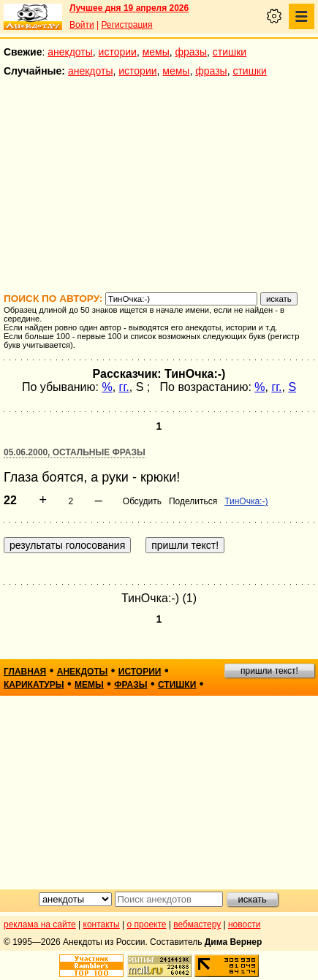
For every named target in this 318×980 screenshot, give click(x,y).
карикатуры (34, 685)
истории (118, 52)
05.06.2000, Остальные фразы (75, 452)
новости (244, 924)
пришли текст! (269, 671)
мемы (156, 52)
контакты (102, 924)
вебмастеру (197, 924)
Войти (82, 25)
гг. (124, 387)
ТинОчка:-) (246, 501)
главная (25, 672)
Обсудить (142, 501)
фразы (191, 52)
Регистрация (126, 25)
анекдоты (70, 52)
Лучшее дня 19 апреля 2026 (129, 8)
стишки (230, 52)
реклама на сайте (40, 924)
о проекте (147, 924)
